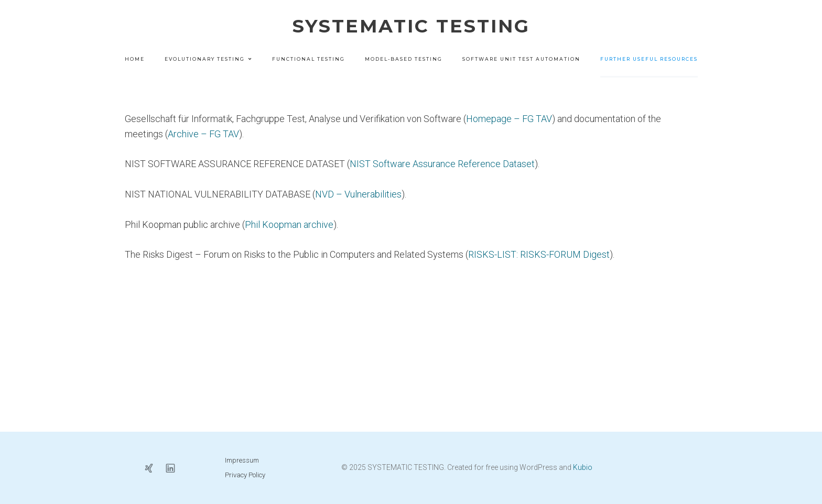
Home (135, 59)
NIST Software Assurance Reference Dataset (442, 164)
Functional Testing (309, 59)
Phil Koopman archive (289, 224)
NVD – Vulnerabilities (358, 194)
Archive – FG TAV (203, 134)
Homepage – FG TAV (509, 119)
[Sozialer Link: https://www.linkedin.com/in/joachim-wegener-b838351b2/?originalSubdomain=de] (174, 467)
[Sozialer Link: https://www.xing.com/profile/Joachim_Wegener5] (153, 467)
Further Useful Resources (649, 59)
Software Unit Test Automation (521, 59)
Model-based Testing (404, 59)
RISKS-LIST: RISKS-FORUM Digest (539, 254)
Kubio (583, 467)
